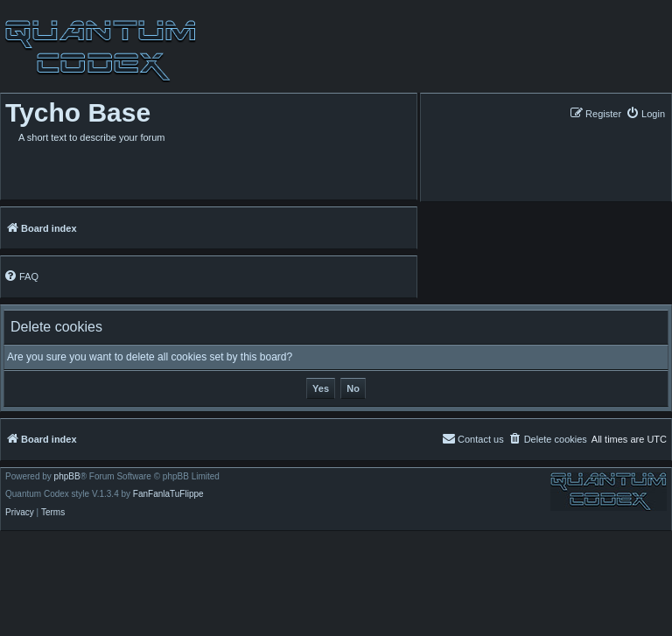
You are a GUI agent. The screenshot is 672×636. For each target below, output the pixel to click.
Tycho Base (78, 112)
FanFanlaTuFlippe (168, 494)
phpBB (67, 477)
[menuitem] (645, 113)
